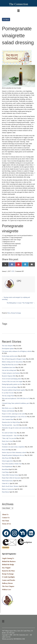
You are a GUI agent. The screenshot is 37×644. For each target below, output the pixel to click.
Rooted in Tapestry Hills (9, 376)
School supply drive (7, 461)
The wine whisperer (7, 346)
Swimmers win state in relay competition (13, 447)
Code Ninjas (5, 472)
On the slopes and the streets (10, 356)
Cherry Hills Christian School (10, 475)
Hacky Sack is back (7, 441)
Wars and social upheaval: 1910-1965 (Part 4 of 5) (16, 398)
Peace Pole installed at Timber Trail (12, 464)
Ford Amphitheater (7, 467)
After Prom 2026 (7, 458)
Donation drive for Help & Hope (11, 422)
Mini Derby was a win (8, 408)
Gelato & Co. (6, 483)
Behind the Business (9, 561)
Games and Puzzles (9, 580)
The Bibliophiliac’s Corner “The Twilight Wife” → (21, 303)
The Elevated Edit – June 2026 (10, 425)
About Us (5, 514)
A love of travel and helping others (12, 379)
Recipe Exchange (16, 313)
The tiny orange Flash (8, 396)
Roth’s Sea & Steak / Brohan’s (10, 486)
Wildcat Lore (7, 590)
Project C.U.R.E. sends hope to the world (13, 414)
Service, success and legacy (10, 387)
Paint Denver (6, 492)
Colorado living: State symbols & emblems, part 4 (16, 403)
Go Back (6, 19)
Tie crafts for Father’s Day (9, 433)
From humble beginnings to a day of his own (14, 417)
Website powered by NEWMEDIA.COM (13, 639)
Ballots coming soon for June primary (12, 362)
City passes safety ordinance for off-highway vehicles (17, 351)
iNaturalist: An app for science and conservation (15, 428)
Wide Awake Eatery (7, 481)
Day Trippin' (6, 568)
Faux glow (5, 444)
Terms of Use (6, 524)
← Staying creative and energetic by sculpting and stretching (16, 298)
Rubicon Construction (8, 489)
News (9, 313)
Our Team (6, 521)
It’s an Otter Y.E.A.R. (8, 393)
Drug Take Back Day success (10, 365)
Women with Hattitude (8, 411)
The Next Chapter (8, 586)
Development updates (8, 349)
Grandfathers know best (9, 367)
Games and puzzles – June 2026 (11, 436)
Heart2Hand (5, 469)
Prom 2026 (5, 450)
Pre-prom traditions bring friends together (14, 390)
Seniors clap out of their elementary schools (14, 453)
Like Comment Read (8, 419)
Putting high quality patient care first (12, 384)
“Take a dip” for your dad (9, 438)
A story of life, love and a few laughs (12, 382)
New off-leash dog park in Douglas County (14, 359)
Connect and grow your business (11, 373)
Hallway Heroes (7, 583)
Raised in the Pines (8, 571)
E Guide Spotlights (8, 577)
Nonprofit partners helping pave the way (13, 455)
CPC (13, 271)
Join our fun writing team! (9, 370)
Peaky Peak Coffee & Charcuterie (11, 478)
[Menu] (18, 10)
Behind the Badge (8, 565)
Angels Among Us (8, 558)
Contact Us (6, 518)
